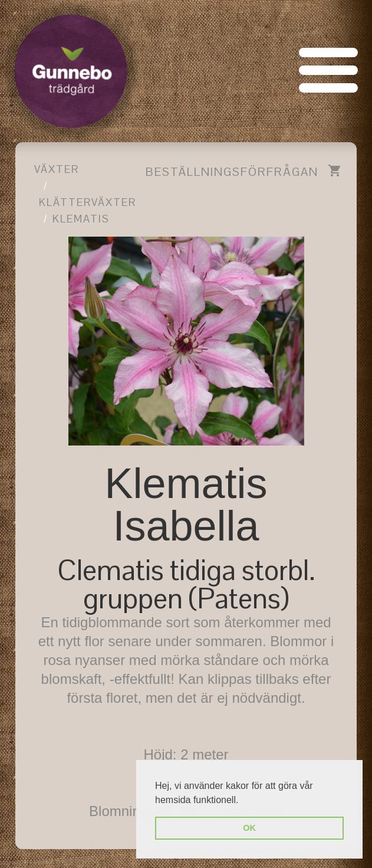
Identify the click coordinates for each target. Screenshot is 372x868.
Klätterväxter (88, 202)
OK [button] (249, 828)
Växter (57, 169)
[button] (243, 801)
